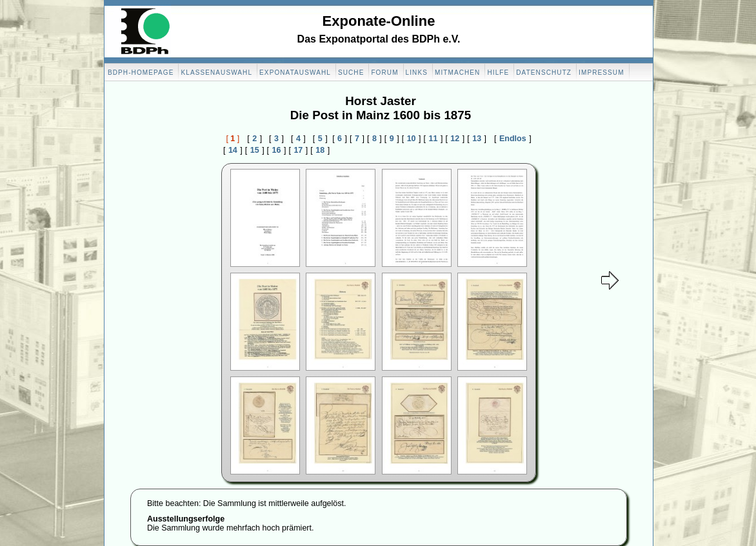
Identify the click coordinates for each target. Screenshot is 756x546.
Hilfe (498, 73)
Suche (351, 73)
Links (417, 73)
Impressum (601, 73)
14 (233, 150)
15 (255, 150)
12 (455, 139)
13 (477, 139)
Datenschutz (544, 73)
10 (412, 139)
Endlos (513, 139)
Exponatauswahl (295, 73)
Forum (384, 73)
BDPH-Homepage (141, 73)
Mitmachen (457, 73)
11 (433, 139)
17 (298, 150)
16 (277, 150)
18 (320, 150)
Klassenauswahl (216, 73)
